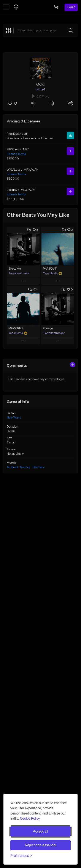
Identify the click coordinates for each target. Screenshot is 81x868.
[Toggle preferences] (21, 856)
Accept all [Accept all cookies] (40, 831)
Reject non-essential (40, 845)
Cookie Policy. (30, 818)
